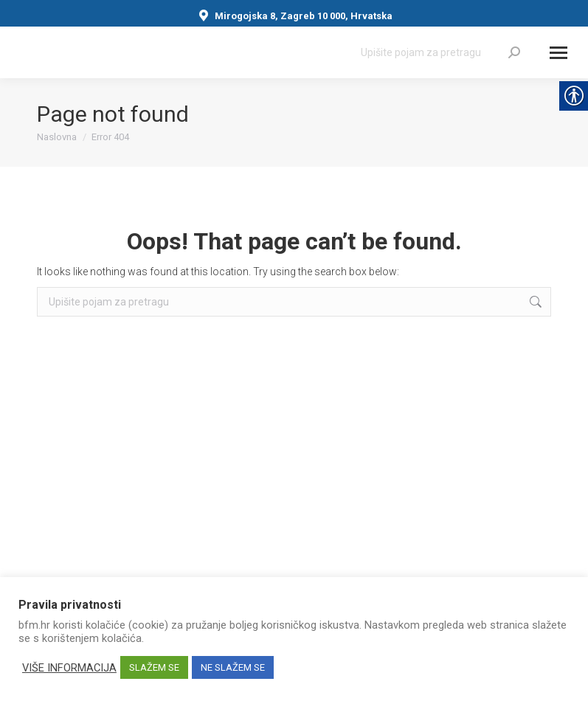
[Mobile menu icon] (558, 53)
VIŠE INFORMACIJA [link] (69, 668)
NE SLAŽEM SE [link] (233, 667)
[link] (514, 52)
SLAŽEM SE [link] (154, 667)
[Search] (440, 52)
